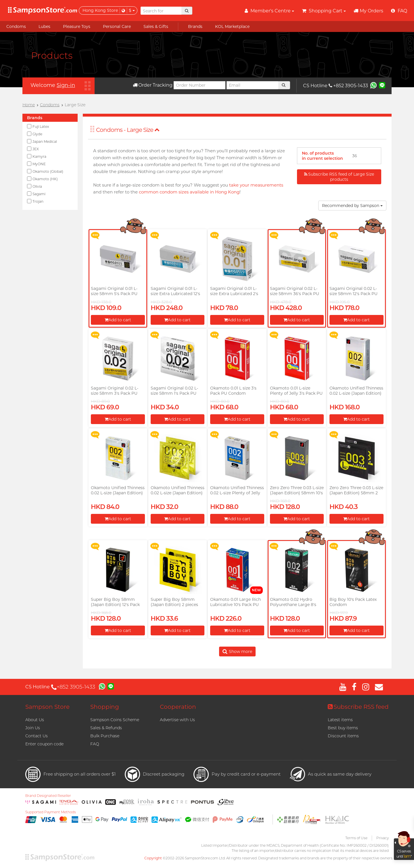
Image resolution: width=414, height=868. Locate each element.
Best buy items (343, 728)
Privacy (383, 838)
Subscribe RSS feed (358, 707)
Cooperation (178, 707)
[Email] (252, 85)
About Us (35, 720)
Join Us (33, 728)
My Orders (368, 11)
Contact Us (37, 736)
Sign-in (66, 85)
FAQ (95, 744)
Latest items (340, 720)
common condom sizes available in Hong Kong (189, 192)
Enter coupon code (44, 744)
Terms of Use (356, 838)
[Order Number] (200, 85)
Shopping (105, 707)
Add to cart (118, 320)
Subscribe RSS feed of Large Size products (339, 177)
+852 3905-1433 (348, 86)
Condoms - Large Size (128, 130)
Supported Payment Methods (51, 812)
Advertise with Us (177, 720)
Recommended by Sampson (352, 206)
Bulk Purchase (105, 736)
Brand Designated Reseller (48, 796)
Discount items (343, 736)
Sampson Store (47, 707)
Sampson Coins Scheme (115, 720)
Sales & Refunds (106, 728)
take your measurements (256, 185)
